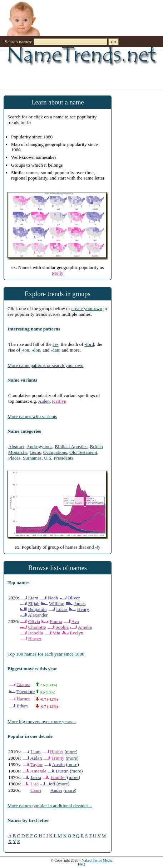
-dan (55, 350)
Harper (35, 639)
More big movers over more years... (42, 722)
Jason (36, 777)
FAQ (82, 864)
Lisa (34, 784)
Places (14, 458)
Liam (33, 598)
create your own (87, 308)
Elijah (34, 604)
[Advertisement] (73, 69)
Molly (58, 273)
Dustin (62, 771)
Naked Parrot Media (97, 860)
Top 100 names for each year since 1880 (46, 654)
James (80, 604)
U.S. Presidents (59, 458)
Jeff (52, 784)
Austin (59, 764)
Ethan (22, 706)
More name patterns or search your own (45, 365)
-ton (25, 350)
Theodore (26, 692)
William (57, 604)
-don (36, 350)
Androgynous (39, 447)
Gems (35, 452)
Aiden (44, 401)
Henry (83, 609)
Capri (36, 790)
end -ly (93, 547)
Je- (55, 344)
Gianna (23, 684)
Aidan (36, 758)
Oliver (74, 598)
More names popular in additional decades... (50, 806)
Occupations (55, 452)
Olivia (34, 621)
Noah (53, 598)
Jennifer (58, 777)
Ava (75, 621)
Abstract (16, 447)
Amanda (38, 771)
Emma (56, 621)
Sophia (62, 627)
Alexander (38, 615)
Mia (56, 633)
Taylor (37, 764)
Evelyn (76, 633)
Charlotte (37, 627)
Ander (56, 790)
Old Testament (83, 452)
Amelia (85, 627)
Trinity (58, 758)
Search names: (18, 42)
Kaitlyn (59, 401)
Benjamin (38, 609)
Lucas (62, 609)
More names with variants (32, 416)
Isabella (36, 633)
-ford (89, 344)
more (71, 752)
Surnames (32, 458)
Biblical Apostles (71, 447)
